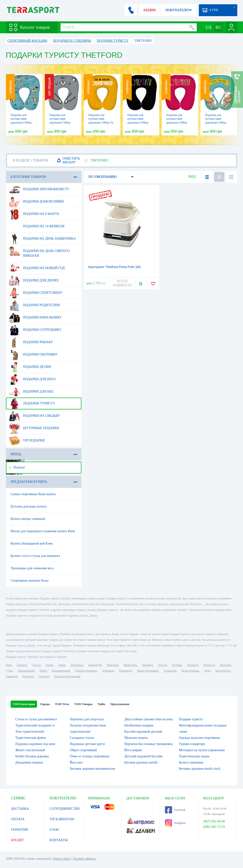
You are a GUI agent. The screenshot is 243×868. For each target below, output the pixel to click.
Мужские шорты (136, 738)
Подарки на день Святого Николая (39, 251)
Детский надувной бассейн (143, 756)
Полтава (177, 665)
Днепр (49, 665)
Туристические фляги (31, 738)
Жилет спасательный (30, 750)
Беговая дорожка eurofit (141, 762)
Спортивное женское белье (30, 581)
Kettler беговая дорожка (32, 756)
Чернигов (193, 665)
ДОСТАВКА (20, 809)
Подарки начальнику (35, 318)
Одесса (36, 665)
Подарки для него (32, 379)
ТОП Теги (62, 704)
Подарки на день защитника (42, 239)
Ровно (43, 671)
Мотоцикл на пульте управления (202, 750)
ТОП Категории (24, 704)
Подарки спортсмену (36, 293)
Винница (147, 665)
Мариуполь (130, 665)
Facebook (175, 810)
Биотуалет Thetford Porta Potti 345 (115, 267)
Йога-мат (76, 762)
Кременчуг (126, 671)
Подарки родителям (34, 305)
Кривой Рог (95, 665)
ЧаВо (101, 704)
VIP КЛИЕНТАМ (62, 819)
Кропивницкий (61, 671)
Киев (9, 665)
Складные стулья (82, 738)
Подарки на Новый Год (37, 268)
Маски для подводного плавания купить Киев (43, 531)
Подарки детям (30, 367)
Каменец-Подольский (67, 676)
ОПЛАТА (18, 819)
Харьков (22, 665)
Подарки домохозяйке (37, 202)
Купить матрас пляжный (28, 519)
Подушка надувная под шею (35, 744)
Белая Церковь (190, 671)
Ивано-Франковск (148, 671)
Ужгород (44, 676)
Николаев (113, 665)
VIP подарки (27, 441)
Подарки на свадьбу (35, 416)
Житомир (226, 665)
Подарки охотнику (33, 355)
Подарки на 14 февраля (37, 226)
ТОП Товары (83, 704)
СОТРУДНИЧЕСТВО (65, 809)
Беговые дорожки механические (92, 769)
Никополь (12, 676)
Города (45, 704)
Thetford (17, 467)
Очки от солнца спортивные (90, 756)
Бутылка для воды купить (29, 506)
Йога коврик (133, 750)
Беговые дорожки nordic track (200, 769)
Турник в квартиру (192, 744)
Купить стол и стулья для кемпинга (35, 556)
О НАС (55, 830)
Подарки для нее (31, 392)
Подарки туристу (32, 403)
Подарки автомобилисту (39, 189)
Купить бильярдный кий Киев (32, 543)
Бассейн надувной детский (143, 732)
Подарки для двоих (34, 280)
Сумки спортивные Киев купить (33, 494)
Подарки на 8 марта (34, 214)
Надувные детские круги (87, 744)
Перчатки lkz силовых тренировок (148, 744)
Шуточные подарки (34, 428)
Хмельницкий (26, 671)
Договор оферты (84, 859)
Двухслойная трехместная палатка (149, 719)
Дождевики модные (29, 762)
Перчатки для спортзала (87, 719)
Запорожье (77, 665)
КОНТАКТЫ (59, 840)
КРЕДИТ (18, 840)
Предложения (120, 704)
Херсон (163, 665)
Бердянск (28, 676)
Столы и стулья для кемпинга (36, 719)
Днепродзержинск (86, 671)
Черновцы (108, 671)
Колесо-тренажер (191, 762)
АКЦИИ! (150, 10)
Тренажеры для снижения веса (32, 568)
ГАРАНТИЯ (20, 830)
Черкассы (209, 665)
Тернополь (170, 671)
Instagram (175, 823)
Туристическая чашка (194, 756)
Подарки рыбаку (31, 342)
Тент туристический (30, 732)
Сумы (9, 671)
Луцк (207, 671)
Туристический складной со (35, 725)
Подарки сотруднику (35, 330)
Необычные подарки (139, 725)
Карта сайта (62, 859)
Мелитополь (223, 671)
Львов (62, 665)
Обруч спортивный (83, 750)
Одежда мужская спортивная (199, 738)
